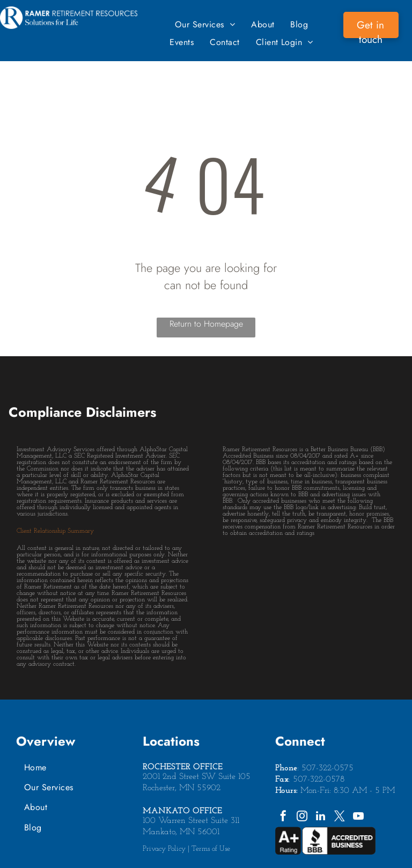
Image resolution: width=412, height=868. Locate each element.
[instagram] (302, 817)
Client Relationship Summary (55, 531)
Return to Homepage (206, 324)
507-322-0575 (328, 768)
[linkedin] (321, 817)
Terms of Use (211, 849)
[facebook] (283, 817)
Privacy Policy (164, 849)
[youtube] (358, 817)
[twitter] (340, 817)
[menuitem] (205, 24)
